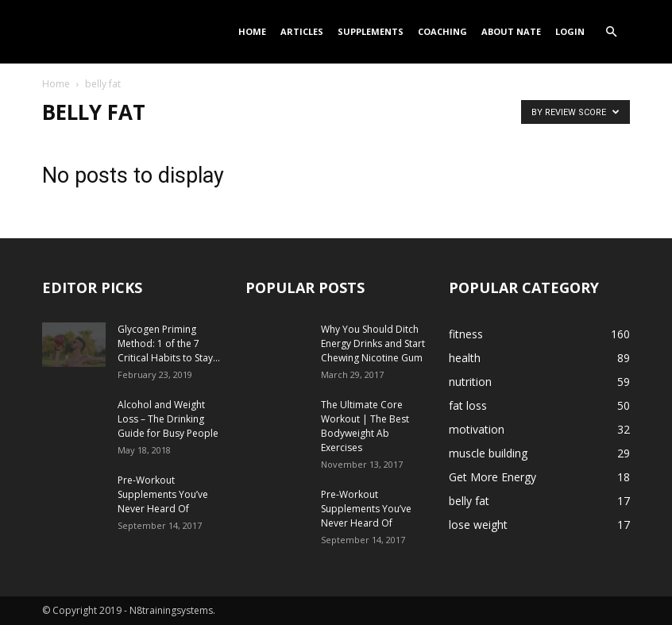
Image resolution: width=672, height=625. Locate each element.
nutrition (470, 382)
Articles (302, 31)
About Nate (511, 31)
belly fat (469, 501)
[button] (611, 32)
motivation (477, 429)
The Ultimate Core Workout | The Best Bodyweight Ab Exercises (365, 426)
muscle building (488, 453)
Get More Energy (492, 477)
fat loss (468, 405)
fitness (466, 334)
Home (252, 31)
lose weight (478, 525)
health (465, 358)
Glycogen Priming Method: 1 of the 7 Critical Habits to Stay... (169, 343)
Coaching (442, 31)
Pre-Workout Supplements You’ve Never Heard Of (163, 494)
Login (570, 31)
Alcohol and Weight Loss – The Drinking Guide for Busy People (168, 419)
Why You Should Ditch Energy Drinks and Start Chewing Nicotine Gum (373, 343)
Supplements (371, 31)
